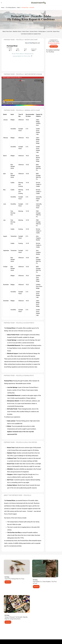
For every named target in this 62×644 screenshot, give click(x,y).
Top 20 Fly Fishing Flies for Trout (14, 579)
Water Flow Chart (7, 31)
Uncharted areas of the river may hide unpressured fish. (21, 433)
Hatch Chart (26, 31)
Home (3, 8)
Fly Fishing (7, 577)
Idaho (18, 8)
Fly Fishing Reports (11, 8)
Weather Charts (17, 31)
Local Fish (49, 31)
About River (56, 31)
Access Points (34, 31)
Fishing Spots (42, 31)
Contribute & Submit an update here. (31, 34)
